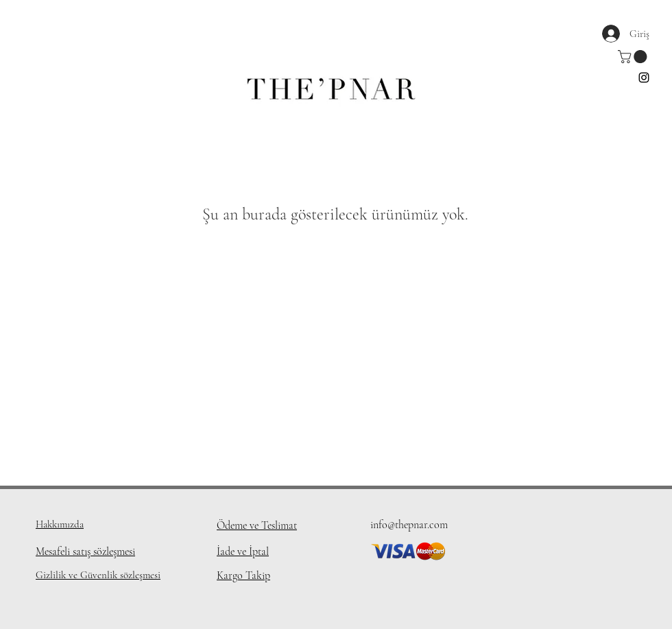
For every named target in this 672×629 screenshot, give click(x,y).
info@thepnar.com (409, 525)
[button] (634, 57)
